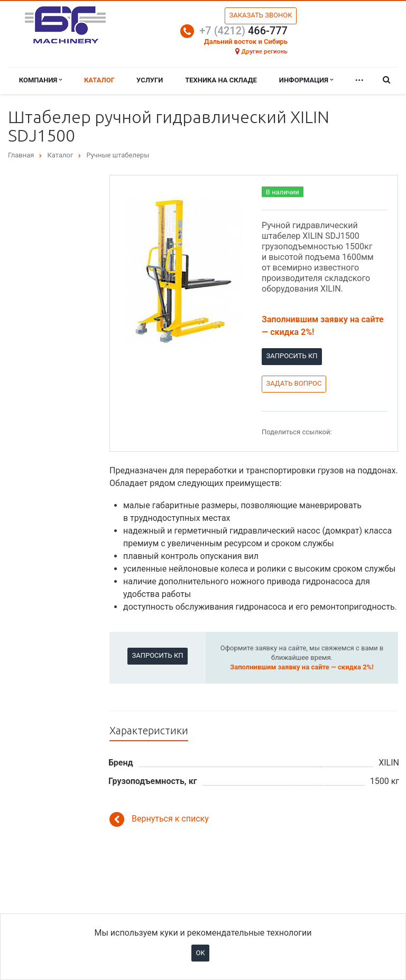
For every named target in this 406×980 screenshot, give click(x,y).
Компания (41, 80)
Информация (306, 80)
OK (200, 953)
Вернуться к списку (159, 819)
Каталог (99, 80)
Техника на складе (221, 80)
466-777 (243, 31)
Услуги (150, 80)
